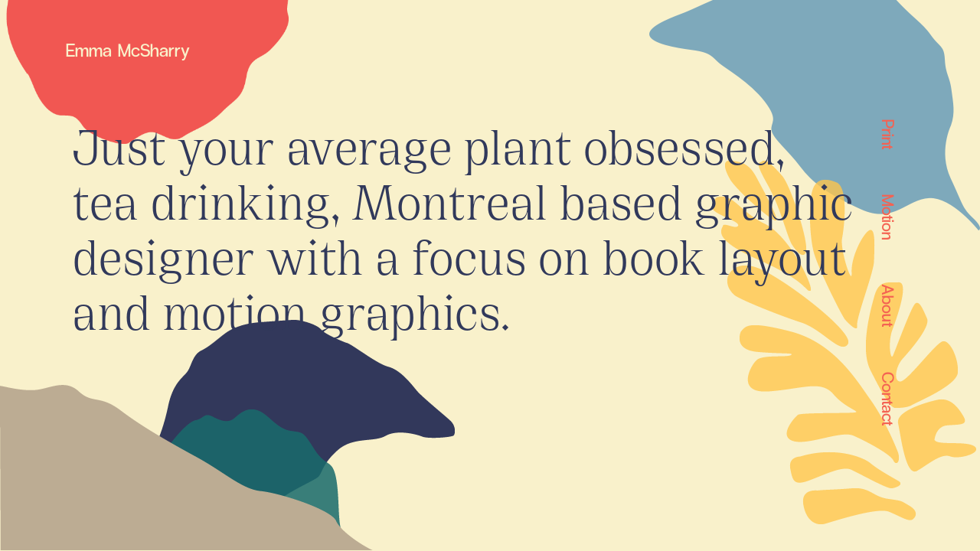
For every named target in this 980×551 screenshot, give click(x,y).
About (888, 305)
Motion (888, 217)
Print (888, 134)
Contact (888, 399)
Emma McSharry (128, 49)
